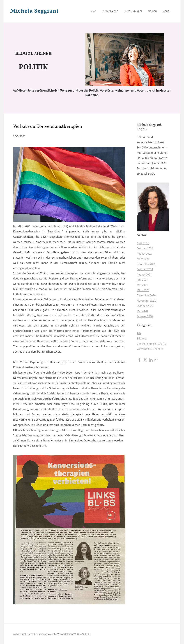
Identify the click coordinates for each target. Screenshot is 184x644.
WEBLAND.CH (82, 634)
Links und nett (129, 11)
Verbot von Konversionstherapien (48, 126)
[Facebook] (140, 360)
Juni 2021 (142, 280)
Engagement (106, 11)
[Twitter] (145, 360)
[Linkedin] (151, 360)
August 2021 (144, 275)
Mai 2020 (142, 311)
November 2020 (146, 301)
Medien (150, 11)
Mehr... (165, 11)
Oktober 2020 (145, 306)
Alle (139, 333)
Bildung (141, 339)
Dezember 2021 (146, 264)
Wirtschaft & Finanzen (150, 349)
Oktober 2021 (145, 269)
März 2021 (143, 290)
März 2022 (143, 259)
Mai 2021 (142, 285)
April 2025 (143, 243)
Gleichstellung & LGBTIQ (152, 344)
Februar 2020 (145, 317)
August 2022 (144, 254)
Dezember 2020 (146, 296)
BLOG (89, 11)
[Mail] (156, 360)
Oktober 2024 (145, 249)
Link (44, 446)
